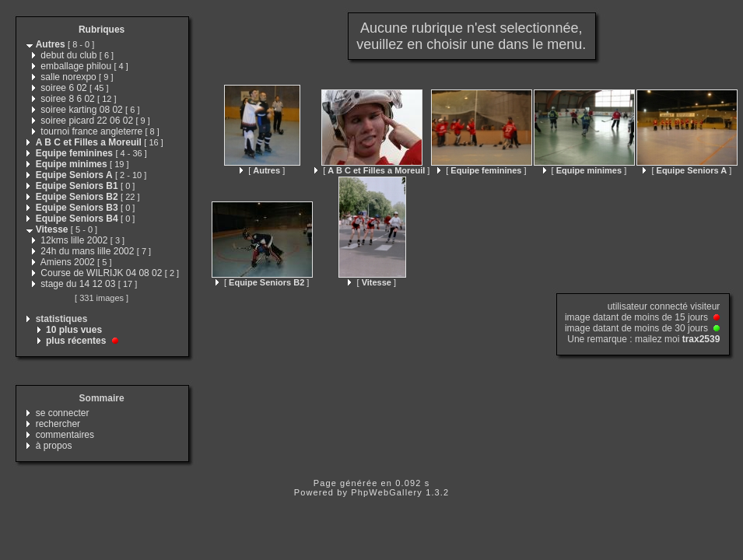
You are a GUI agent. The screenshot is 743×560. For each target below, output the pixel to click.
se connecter (63, 413)
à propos (54, 446)
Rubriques (102, 30)
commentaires (65, 435)
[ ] (262, 170)
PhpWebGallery (387, 492)
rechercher (58, 424)
